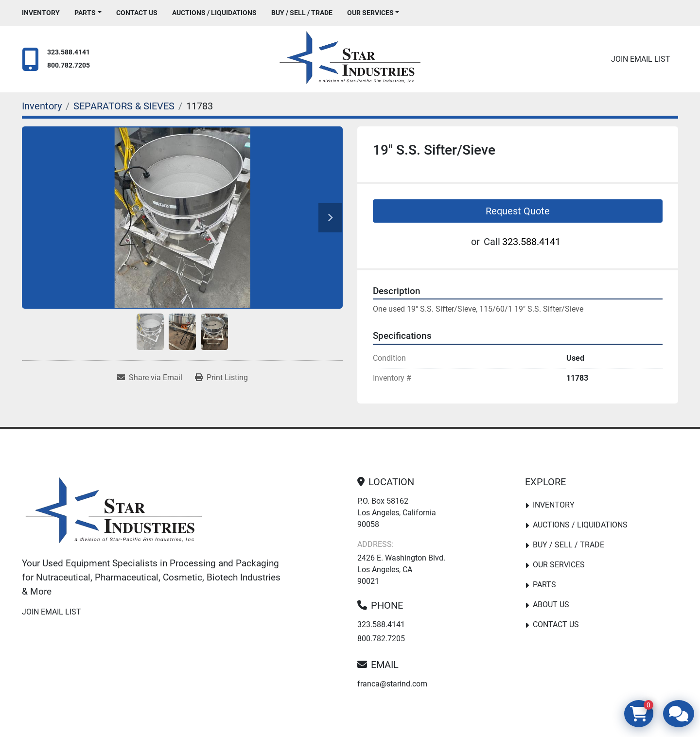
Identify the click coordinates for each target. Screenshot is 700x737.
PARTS (85, 13)
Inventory (41, 13)
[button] (88, 13)
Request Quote (518, 211)
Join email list (641, 59)
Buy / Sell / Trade (302, 13)
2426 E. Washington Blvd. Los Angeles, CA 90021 (401, 570)
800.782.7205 (69, 65)
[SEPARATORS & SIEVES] (124, 106)
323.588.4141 (69, 52)
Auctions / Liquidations (214, 13)
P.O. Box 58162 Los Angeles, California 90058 (397, 513)
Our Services (370, 13)
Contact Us (137, 13)
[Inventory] (42, 106)
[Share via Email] (150, 378)
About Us (551, 605)
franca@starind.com (392, 684)
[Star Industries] (114, 512)
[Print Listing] (221, 378)
